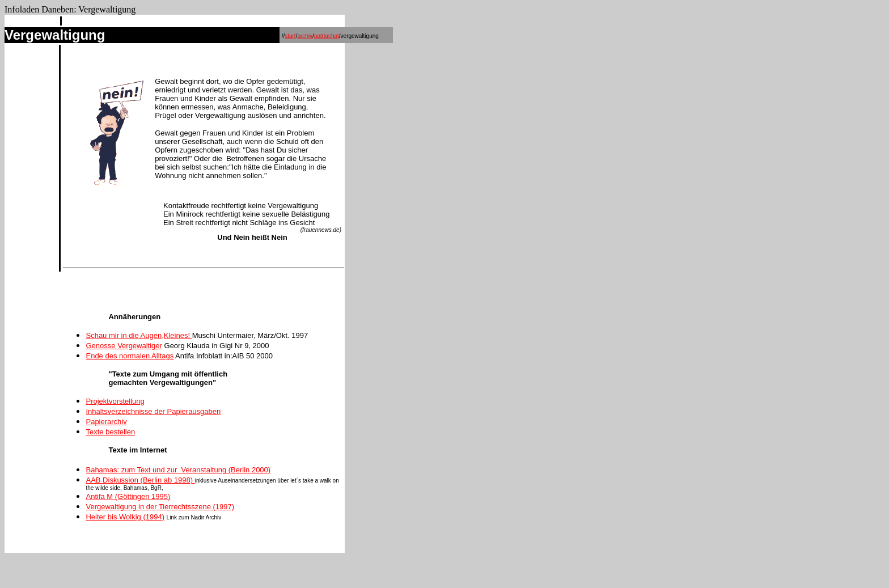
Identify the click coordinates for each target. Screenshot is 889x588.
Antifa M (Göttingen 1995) (128, 496)
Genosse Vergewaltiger (124, 346)
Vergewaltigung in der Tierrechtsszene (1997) (160, 507)
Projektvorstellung (115, 401)
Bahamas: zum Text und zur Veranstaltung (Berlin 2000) (178, 470)
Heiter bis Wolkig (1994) (125, 517)
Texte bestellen (110, 432)
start (290, 36)
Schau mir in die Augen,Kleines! (139, 335)
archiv (305, 36)
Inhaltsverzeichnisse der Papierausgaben (153, 411)
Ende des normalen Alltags (130, 356)
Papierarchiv (106, 422)
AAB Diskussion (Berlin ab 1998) (140, 480)
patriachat (327, 36)
